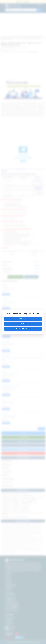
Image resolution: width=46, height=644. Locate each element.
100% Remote (23, 319)
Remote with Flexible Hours (23, 324)
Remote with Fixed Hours (23, 329)
